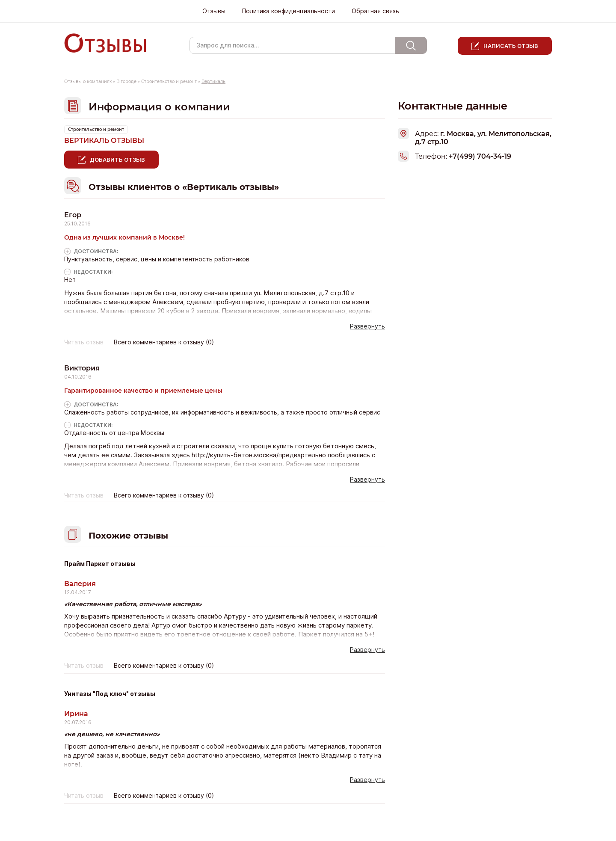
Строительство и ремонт (169, 81)
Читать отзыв (84, 342)
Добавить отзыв (117, 160)
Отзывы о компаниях (88, 81)
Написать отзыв (511, 46)
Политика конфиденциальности (289, 11)
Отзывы (214, 11)
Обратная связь (375, 11)
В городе (126, 81)
